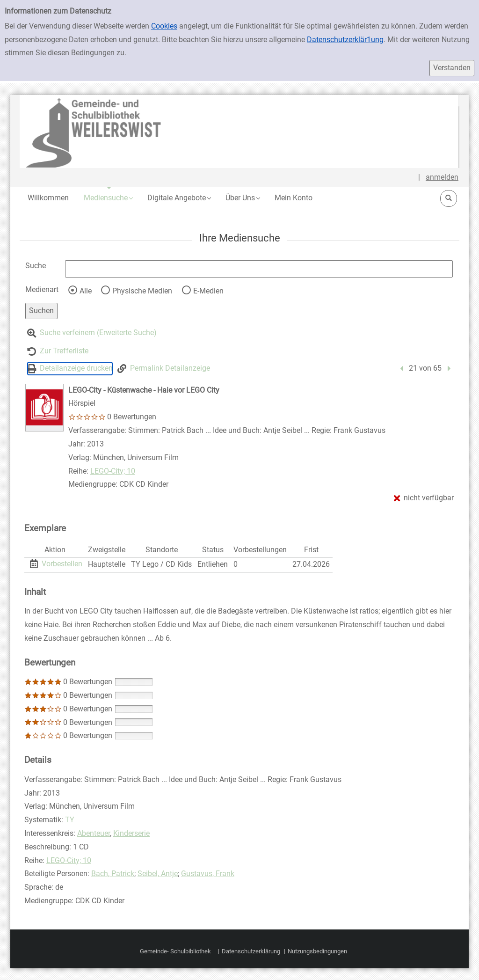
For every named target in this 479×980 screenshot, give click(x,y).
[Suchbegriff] (259, 269)
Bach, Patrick (113, 874)
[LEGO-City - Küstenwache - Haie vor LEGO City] (44, 408)
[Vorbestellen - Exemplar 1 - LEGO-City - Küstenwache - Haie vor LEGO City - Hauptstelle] (56, 564)
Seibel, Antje (158, 874)
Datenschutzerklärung (251, 951)
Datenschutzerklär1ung (345, 40)
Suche (36, 266)
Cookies (164, 26)
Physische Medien (142, 291)
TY (70, 820)
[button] (108, 198)
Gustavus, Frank (208, 874)
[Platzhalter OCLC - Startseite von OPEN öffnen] (239, 132)
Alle (86, 291)
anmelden (442, 177)
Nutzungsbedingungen (317, 951)
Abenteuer (94, 833)
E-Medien (208, 291)
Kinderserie (131, 833)
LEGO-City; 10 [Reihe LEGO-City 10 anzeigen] (113, 471)
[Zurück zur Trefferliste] (58, 351)
